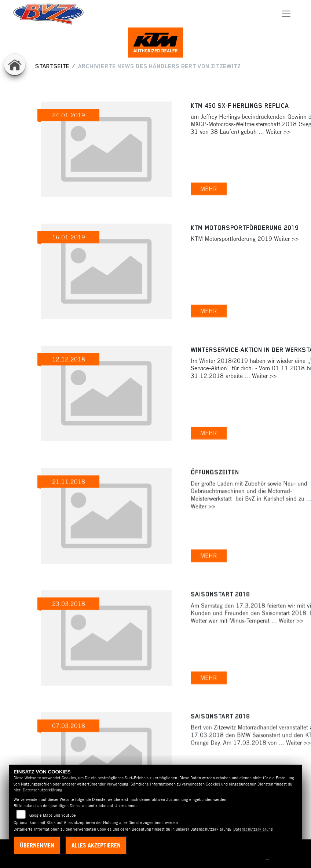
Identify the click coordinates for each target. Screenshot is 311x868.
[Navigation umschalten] (286, 14)
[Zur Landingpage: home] (15, 64)
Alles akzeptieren (96, 845)
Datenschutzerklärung (43, 790)
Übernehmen (37, 845)
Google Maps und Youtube (53, 815)
